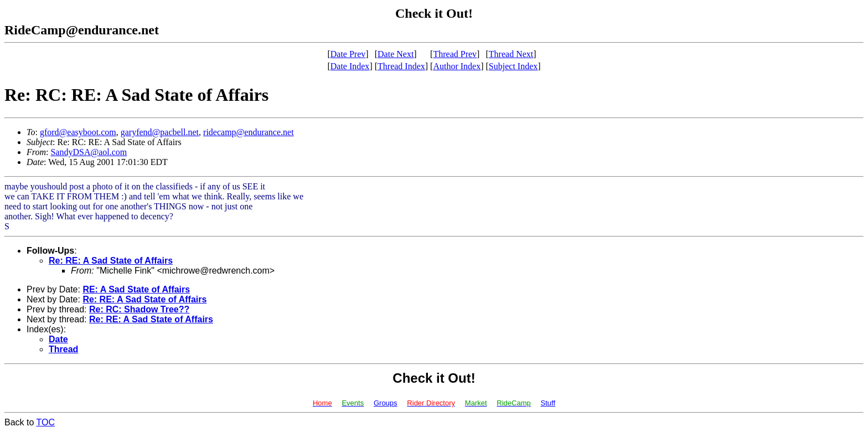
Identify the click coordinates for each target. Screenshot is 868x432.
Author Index (457, 66)
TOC (46, 422)
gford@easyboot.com (78, 132)
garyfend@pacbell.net (160, 132)
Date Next (396, 54)
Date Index (350, 66)
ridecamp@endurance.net (249, 132)
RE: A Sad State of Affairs (136, 289)
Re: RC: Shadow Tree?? (139, 309)
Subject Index (513, 66)
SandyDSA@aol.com (89, 152)
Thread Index (401, 66)
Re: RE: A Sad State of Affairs (111, 261)
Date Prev (348, 54)
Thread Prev (455, 54)
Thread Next (511, 54)
